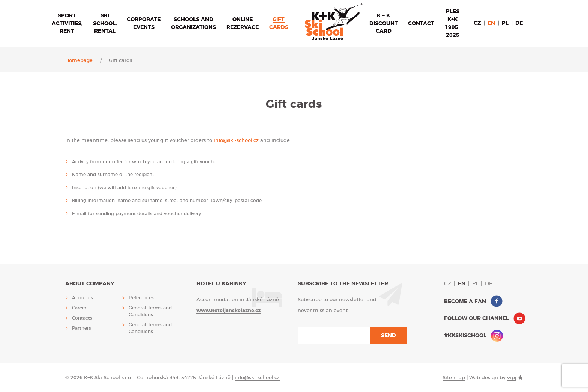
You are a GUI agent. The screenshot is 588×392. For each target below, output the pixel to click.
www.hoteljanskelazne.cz (229, 311)
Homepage (79, 61)
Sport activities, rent (67, 24)
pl (505, 23)
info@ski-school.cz (236, 141)
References (141, 298)
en (491, 23)
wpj (512, 378)
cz (477, 23)
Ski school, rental (105, 24)
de (519, 23)
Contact (421, 24)
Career (79, 308)
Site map (454, 378)
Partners (82, 328)
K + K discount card (384, 24)
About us (82, 298)
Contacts (82, 318)
